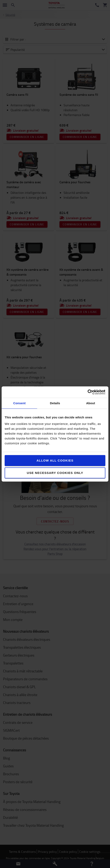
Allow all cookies (55, 460)
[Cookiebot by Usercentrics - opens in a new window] (88, 392)
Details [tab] (55, 403)
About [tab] (91, 403)
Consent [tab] (19, 403)
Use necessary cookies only (55, 473)
